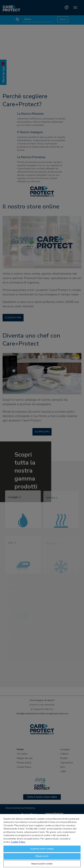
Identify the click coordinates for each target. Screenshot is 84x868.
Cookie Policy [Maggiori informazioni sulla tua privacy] (18, 842)
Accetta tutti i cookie (42, 849)
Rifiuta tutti (42, 856)
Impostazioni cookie (42, 864)
